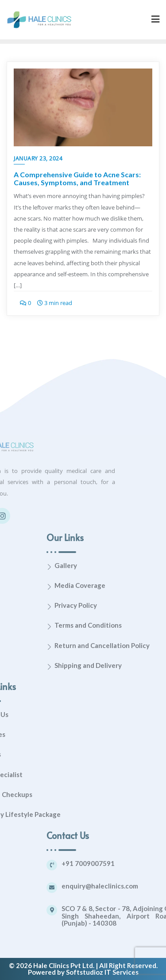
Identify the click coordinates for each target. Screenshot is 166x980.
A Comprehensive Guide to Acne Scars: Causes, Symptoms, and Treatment (77, 178)
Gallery (107, 565)
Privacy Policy (117, 605)
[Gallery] (91, 567)
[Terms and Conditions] (91, 627)
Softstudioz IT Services (102, 972)
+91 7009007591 (129, 863)
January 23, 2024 (38, 158)
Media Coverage (121, 585)
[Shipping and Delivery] (91, 667)
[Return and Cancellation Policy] (91, 647)
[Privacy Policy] (91, 607)
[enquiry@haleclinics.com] (93, 888)
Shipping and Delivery (129, 665)
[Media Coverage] (91, 587)
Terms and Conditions (129, 625)
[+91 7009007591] (93, 865)
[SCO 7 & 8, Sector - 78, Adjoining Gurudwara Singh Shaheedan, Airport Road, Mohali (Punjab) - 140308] (93, 910)
